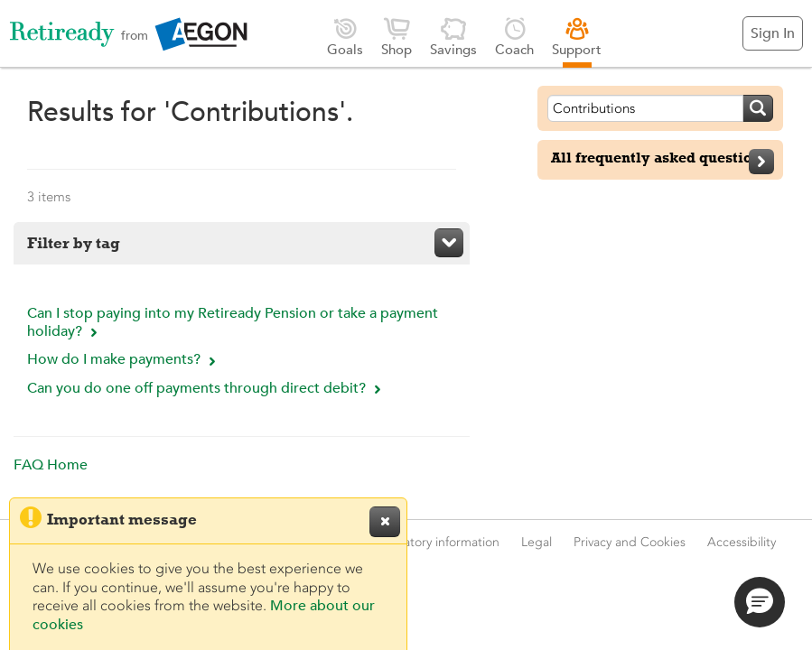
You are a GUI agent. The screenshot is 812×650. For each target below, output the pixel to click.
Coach (514, 37)
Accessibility (742, 542)
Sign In (773, 33)
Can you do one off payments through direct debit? (206, 388)
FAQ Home (51, 465)
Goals (345, 37)
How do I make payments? (124, 359)
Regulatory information (435, 542)
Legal (537, 542)
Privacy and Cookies (630, 542)
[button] (760, 602)
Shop (397, 37)
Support (577, 37)
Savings (453, 37)
